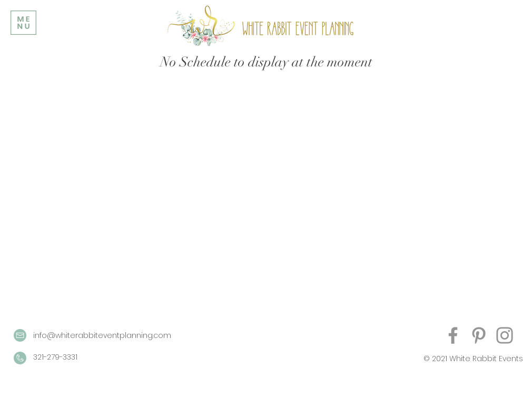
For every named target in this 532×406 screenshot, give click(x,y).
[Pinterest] (479, 335)
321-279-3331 (55, 357)
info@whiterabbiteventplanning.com (102, 335)
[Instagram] (505, 335)
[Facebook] (453, 335)
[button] (23, 23)
